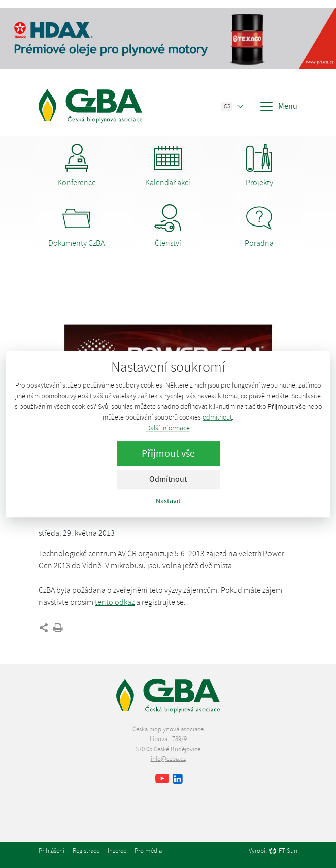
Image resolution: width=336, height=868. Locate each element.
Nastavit (168, 501)
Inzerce (117, 851)
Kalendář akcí (168, 166)
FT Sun (283, 851)
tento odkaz (115, 602)
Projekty (259, 166)
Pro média (148, 851)
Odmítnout (168, 479)
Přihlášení (52, 851)
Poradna (259, 226)
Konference (77, 166)
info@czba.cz (168, 759)
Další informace (168, 428)
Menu (278, 106)
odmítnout (217, 417)
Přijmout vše (168, 453)
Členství (168, 226)
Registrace (86, 851)
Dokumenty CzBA (76, 226)
